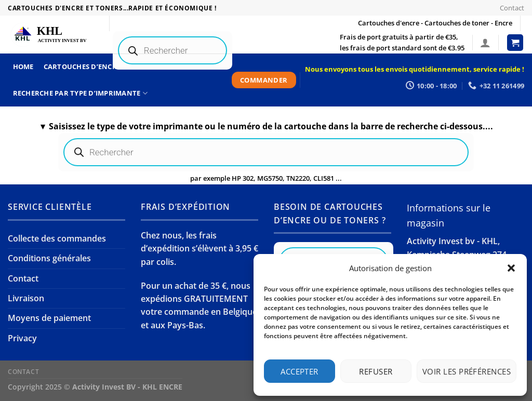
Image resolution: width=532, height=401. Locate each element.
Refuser (376, 371)
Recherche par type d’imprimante (80, 93)
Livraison (26, 298)
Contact (512, 8)
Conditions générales (49, 258)
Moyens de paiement (49, 318)
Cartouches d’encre (86, 67)
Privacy (22, 338)
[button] (511, 268)
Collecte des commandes (57, 238)
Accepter (300, 371)
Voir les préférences (467, 371)
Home (23, 66)
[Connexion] (485, 43)
